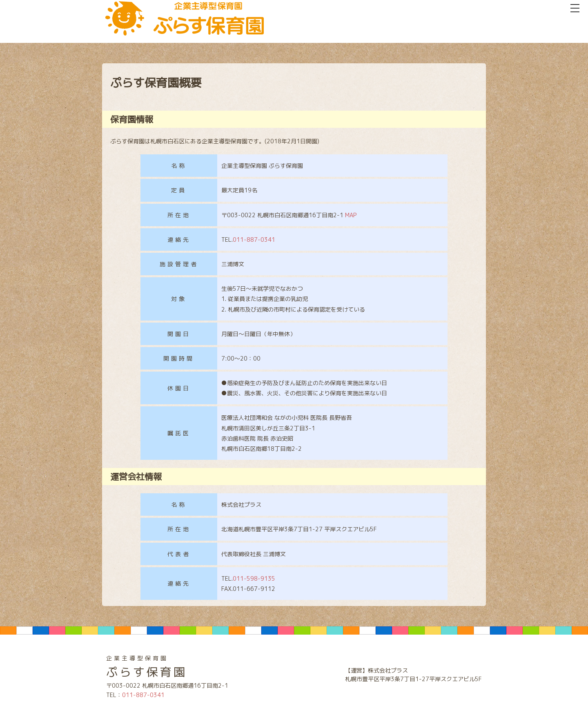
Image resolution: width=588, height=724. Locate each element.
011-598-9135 (254, 578)
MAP (351, 215)
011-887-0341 (254, 239)
